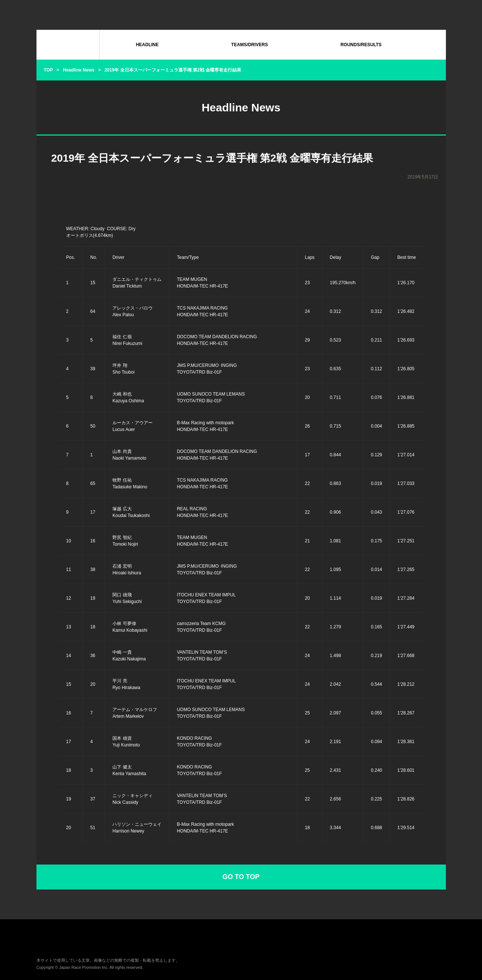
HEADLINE (147, 45)
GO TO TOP (241, 877)
